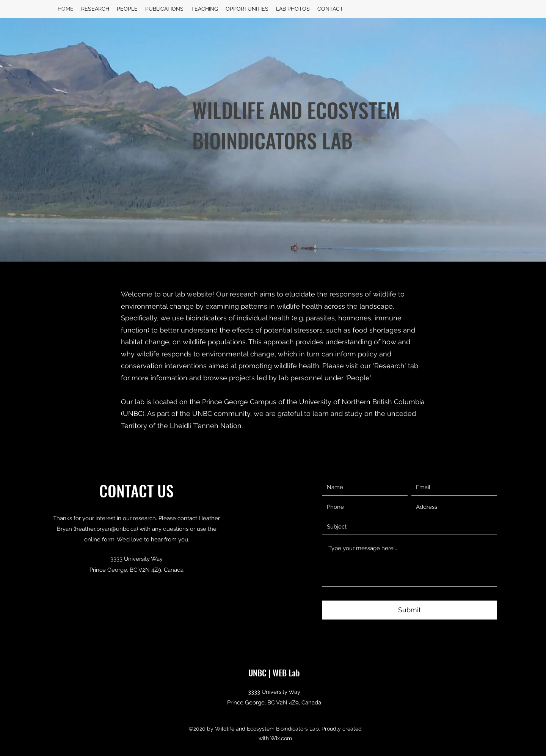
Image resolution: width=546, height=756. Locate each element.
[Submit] (409, 610)
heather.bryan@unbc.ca (106, 529)
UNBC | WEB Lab (274, 673)
